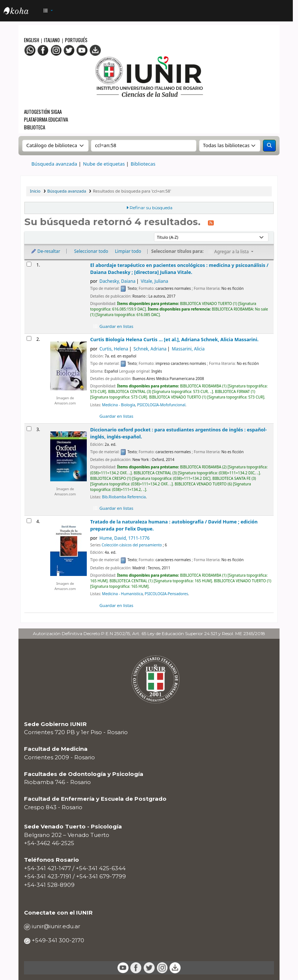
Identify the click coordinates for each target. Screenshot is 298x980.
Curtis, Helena (114, 349)
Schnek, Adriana (150, 349)
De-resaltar (45, 251)
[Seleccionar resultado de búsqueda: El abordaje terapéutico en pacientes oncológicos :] (29, 264)
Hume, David (124, 538)
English (32, 40)
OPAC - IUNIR (22, 12)
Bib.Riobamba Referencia (124, 497)
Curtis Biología (174, 339)
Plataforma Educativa (46, 119)
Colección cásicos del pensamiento (132, 545)
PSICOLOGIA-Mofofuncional (161, 405)
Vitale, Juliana (154, 281)
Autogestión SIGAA (43, 112)
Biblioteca (35, 127)
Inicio (35, 191)
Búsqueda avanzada (54, 164)
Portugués (76, 40)
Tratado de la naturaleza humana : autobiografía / (174, 525)
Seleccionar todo (91, 251)
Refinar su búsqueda (151, 208)
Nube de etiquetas (104, 164)
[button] (48, 11)
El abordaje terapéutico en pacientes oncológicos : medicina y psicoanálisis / (179, 269)
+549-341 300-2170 (57, 940)
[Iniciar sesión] (283, 11)
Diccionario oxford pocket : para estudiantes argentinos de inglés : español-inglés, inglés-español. (178, 433)
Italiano (52, 40)
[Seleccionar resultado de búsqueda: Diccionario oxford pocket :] (29, 429)
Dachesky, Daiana (117, 281)
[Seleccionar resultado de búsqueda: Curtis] (29, 338)
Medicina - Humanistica (122, 594)
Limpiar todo (128, 251)
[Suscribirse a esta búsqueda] (211, 223)
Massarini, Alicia (188, 349)
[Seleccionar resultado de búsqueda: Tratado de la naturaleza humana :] (29, 521)
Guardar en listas (113, 326)
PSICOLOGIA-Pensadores (166, 594)
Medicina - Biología (119, 405)
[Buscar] (269, 146)
